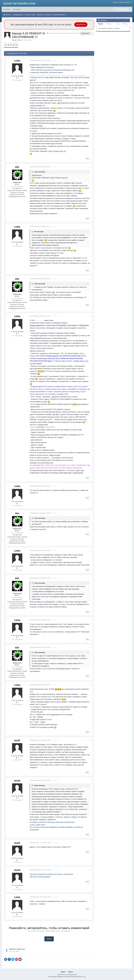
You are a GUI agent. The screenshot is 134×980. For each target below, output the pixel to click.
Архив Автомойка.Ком (19, 3)
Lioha (19, 40)
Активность (17, 9)
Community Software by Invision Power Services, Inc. (67, 977)
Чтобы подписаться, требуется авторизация (63, 33)
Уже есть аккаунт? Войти (122, 2)
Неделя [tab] (101, 24)
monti (17, 781)
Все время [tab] (126, 24)
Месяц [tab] (109, 24)
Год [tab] (117, 24)
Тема (71, 972)
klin (17, 167)
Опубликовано (40, 60)
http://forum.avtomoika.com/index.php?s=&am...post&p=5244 (52, 874)
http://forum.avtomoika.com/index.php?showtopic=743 (56, 70)
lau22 (17, 740)
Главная (6, 9)
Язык (63, 972)
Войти (49, 939)
